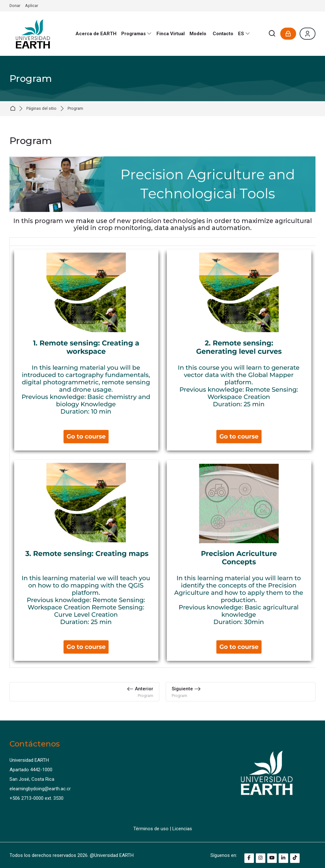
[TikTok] (295, 858)
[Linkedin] (283, 858)
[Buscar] (272, 34)
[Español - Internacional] (244, 34)
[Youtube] (272, 858)
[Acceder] (288, 34)
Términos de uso (151, 829)
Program (75, 109)
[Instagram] (261, 858)
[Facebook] (249, 858)
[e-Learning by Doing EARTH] (33, 34)
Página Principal (14, 109)
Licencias (182, 829)
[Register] (308, 34)
